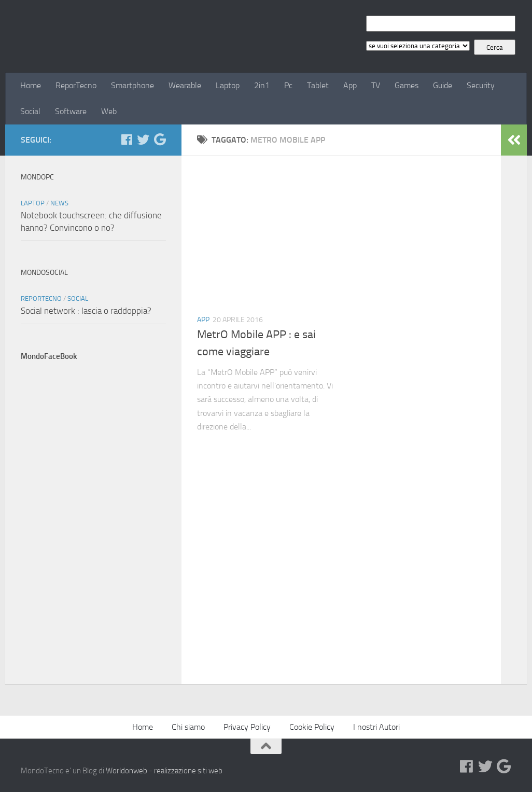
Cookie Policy (312, 727)
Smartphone (132, 85)
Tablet (318, 85)
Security (481, 85)
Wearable (185, 85)
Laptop (228, 85)
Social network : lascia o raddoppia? (86, 311)
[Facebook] (127, 140)
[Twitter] (143, 140)
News (59, 203)
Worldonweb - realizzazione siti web (164, 771)
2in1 (262, 85)
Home (31, 85)
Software (71, 111)
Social (30, 111)
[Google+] (160, 140)
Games (407, 85)
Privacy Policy (247, 727)
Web (109, 111)
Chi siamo (188, 727)
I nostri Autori (376, 727)
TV (376, 85)
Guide (443, 85)
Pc (288, 85)
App (350, 85)
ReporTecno (76, 85)
